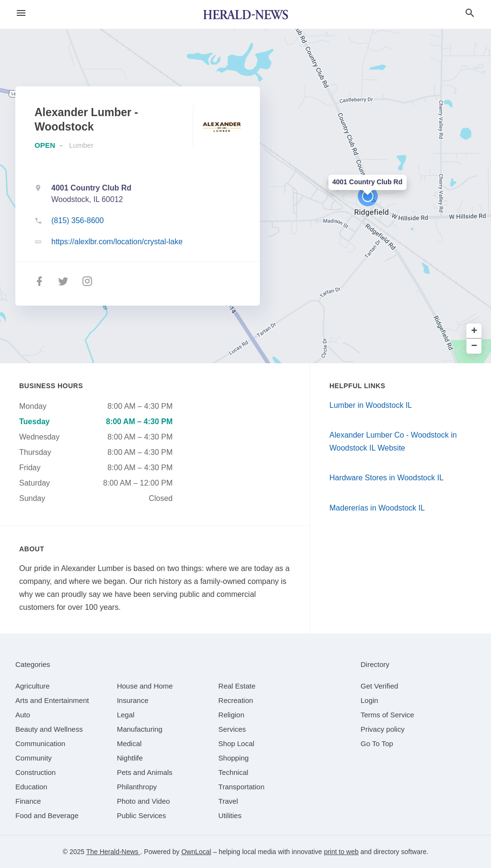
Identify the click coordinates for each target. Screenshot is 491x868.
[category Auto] (23, 715)
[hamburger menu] (21, 13)
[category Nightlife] (130, 758)
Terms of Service (387, 715)
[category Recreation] (236, 700)
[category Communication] (40, 743)
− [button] (474, 346)
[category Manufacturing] (140, 729)
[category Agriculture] (33, 686)
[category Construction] (35, 772)
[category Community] (34, 758)
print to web (341, 852)
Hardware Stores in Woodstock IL (386, 478)
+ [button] (474, 331)
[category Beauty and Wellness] (49, 729)
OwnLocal (196, 852)
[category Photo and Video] (144, 801)
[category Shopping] (233, 758)
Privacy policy (383, 729)
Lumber (81, 145)
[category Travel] (228, 801)
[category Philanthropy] (137, 787)
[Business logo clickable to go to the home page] (245, 14)
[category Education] (31, 787)
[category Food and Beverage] (47, 815)
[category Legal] (126, 715)
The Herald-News (113, 852)
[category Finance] (28, 801)
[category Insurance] (133, 700)
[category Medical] (129, 743)
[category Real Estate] (237, 686)
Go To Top (377, 743)
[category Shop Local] (236, 743)
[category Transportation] (241, 787)
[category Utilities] (230, 815)
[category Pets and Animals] (145, 772)
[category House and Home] (145, 686)
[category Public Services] (142, 815)
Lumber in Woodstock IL (371, 405)
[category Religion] (231, 715)
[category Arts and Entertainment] (52, 700)
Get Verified (379, 686)
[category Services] (232, 729)
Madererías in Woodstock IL (377, 508)
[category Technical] (233, 772)
